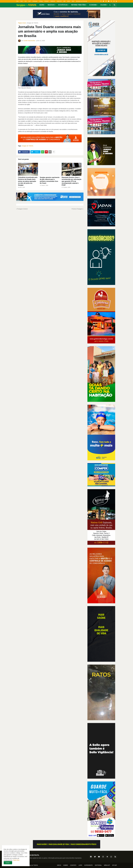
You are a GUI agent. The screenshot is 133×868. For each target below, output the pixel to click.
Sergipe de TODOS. (33, 23)
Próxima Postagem (77, 209)
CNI (26, 1)
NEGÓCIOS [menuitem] (51, 5)
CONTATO (73, 865)
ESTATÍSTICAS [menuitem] (63, 5)
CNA (17, 1)
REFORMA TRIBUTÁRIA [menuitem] (78, 5)
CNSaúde (35, 1)
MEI (64, 1)
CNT (30, 1)
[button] (110, 5)
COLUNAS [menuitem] (103, 5)
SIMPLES (59, 1)
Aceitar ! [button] (8, 863)
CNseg (41, 1)
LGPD (80, 865)
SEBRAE (53, 1)
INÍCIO (59, 865)
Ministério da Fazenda (82, 1)
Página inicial (22, 23)
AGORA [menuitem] (42, 5)
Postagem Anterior (22, 209)
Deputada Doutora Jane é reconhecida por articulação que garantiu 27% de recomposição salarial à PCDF (71, 181)
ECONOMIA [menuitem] (93, 5)
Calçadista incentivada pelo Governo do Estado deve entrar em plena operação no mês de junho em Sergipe (28, 181)
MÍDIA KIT (107, 865)
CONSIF (46, 1)
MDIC (69, 1)
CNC (22, 1)
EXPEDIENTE (88, 865)
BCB (73, 1)
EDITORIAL (98, 865)
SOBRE (66, 865)
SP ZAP (115, 865)
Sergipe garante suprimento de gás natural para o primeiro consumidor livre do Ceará (50, 180)
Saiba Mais (16, 860)
